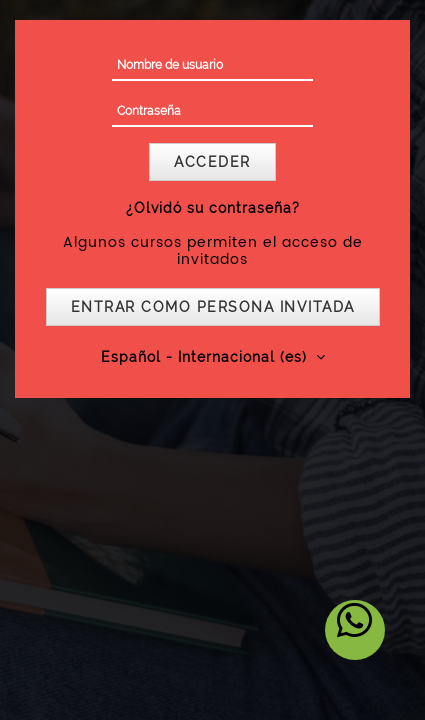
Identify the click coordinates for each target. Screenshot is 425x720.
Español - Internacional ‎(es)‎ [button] (206, 357)
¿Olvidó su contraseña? (213, 208)
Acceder (212, 162)
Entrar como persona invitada (213, 307)
